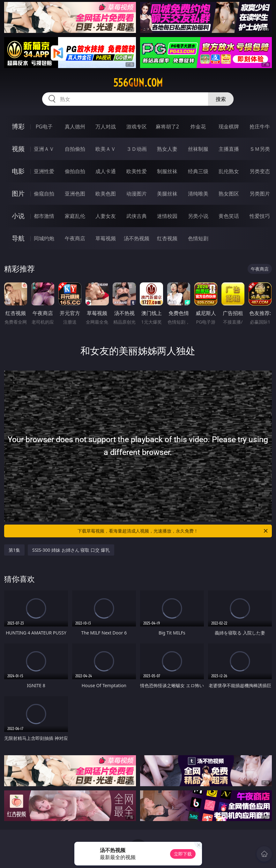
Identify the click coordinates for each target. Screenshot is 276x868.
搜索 (221, 99)
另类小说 (198, 216)
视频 (18, 149)
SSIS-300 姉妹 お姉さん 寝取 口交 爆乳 (71, 550)
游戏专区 (137, 127)
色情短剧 (198, 238)
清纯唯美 (198, 194)
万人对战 (106, 127)
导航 (18, 238)
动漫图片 (137, 194)
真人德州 (75, 127)
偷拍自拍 (75, 171)
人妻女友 (106, 216)
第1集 (14, 550)
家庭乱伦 (75, 216)
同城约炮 (44, 238)
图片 (18, 193)
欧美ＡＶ (106, 149)
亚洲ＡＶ (44, 149)
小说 (18, 216)
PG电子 (44, 127)
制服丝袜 (167, 171)
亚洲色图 (75, 194)
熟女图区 (229, 194)
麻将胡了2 (167, 127)
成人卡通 (106, 171)
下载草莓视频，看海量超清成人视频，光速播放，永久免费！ (173, 531)
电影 (18, 171)
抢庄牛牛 (260, 127)
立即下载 (183, 854)
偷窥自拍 (44, 194)
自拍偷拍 (75, 149)
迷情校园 (167, 216)
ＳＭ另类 (260, 149)
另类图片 (260, 194)
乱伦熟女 (229, 171)
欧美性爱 (137, 171)
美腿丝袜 (167, 194)
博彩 (18, 126)
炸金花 (198, 127)
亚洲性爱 (44, 171)
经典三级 (198, 171)
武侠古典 (137, 216)
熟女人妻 (167, 149)
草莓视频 (106, 238)
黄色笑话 (229, 216)
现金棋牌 (229, 127)
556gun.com (138, 83)
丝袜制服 (198, 149)
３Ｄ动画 (137, 149)
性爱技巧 (260, 216)
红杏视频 (167, 238)
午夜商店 (75, 238)
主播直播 (229, 149)
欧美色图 (106, 194)
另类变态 (260, 171)
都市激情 (44, 216)
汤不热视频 (137, 238)
